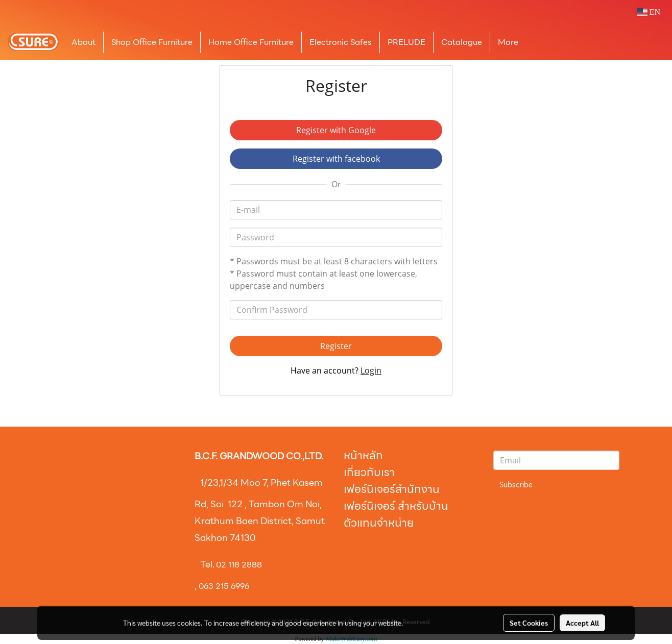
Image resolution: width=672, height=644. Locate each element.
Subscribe (516, 485)
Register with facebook (336, 159)
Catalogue (462, 42)
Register (336, 346)
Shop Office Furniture (152, 42)
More (508, 42)
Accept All (582, 623)
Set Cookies (529, 623)
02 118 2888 (239, 565)
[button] (541, 42)
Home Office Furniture (251, 42)
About (83, 42)
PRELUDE (406, 42)
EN (648, 12)
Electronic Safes (341, 42)
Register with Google (336, 130)
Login (371, 370)
